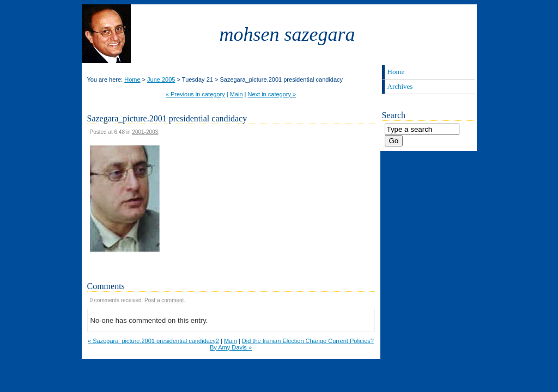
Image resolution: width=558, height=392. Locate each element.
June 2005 (161, 79)
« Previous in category (195, 94)
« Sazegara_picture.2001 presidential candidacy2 (153, 341)
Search (394, 115)
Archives (400, 86)
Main (236, 94)
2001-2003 (145, 132)
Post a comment (164, 300)
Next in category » (272, 94)
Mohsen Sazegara (287, 34)
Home (132, 79)
